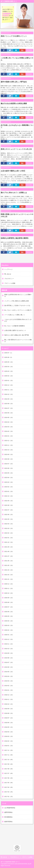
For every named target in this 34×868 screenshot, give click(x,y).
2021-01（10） (9, 579)
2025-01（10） (9, 380)
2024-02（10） (9, 431)
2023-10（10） (9, 450)
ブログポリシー (9, 279)
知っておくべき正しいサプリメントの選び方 (18, 310)
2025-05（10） (9, 362)
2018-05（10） (9, 727)
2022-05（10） (9, 519)
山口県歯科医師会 (10, 808)
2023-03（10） (9, 482)
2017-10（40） (9, 759)
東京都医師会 (8, 817)
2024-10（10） (9, 394)
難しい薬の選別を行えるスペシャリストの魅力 (18, 341)
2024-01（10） (9, 436)
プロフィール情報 (10, 283)
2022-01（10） (9, 538)
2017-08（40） (9, 769)
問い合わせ (8, 274)
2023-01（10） (9, 491)
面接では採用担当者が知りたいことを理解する (18, 295)
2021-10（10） (9, 542)
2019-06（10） (9, 667)
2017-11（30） (9, 755)
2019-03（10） (9, 681)
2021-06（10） (9, 561)
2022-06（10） (9, 514)
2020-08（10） (9, 602)
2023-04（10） (9, 477)
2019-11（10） (9, 644)
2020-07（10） (9, 607)
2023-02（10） (9, 487)
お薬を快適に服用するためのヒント (15, 330)
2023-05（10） (9, 473)
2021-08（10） (9, 551)
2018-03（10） (9, 736)
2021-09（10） (9, 547)
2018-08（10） (9, 713)
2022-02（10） (9, 533)
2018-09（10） (9, 709)
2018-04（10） (9, 732)
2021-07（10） (9, 556)
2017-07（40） (9, 773)
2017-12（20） (9, 750)
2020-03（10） (9, 625)
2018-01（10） (9, 746)
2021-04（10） (9, 570)
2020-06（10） (9, 612)
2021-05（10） (9, 565)
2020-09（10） (9, 598)
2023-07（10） (9, 464)
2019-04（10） (9, 676)
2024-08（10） (9, 404)
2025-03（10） (9, 371)
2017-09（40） (9, 764)
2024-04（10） (9, 422)
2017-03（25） (9, 792)
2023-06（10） (9, 468)
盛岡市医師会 (8, 812)
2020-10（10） (9, 593)
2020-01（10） (9, 635)
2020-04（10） (9, 621)
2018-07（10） (9, 718)
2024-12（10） (9, 385)
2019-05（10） (9, 672)
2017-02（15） (9, 796)
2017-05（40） (9, 783)
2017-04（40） (9, 787)
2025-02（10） (9, 376)
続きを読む (29, 50)
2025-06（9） (9, 357)
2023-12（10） (9, 440)
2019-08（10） (9, 658)
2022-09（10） (9, 501)
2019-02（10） (9, 686)
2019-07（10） (9, 662)
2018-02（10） (9, 741)
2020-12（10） (9, 584)
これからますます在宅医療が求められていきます (18, 320)
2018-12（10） (9, 695)
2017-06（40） (9, 778)
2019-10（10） (9, 649)
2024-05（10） (9, 417)
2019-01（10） (9, 690)
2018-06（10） (9, 723)
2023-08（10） (9, 459)
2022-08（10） (9, 505)
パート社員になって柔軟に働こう (15, 315)
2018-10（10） (9, 704)
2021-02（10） (9, 575)
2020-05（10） (9, 616)
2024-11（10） (9, 390)
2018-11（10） (9, 699)
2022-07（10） (9, 510)
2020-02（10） (9, 630)
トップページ (8, 269)
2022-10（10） (9, 496)
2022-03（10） (9, 528)
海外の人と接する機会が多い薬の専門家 (17, 335)
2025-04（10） (9, 367)
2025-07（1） (9, 353)
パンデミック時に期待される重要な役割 (17, 301)
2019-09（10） (9, 653)
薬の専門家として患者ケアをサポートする (17, 305)
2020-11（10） (9, 588)
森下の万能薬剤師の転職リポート (9, 1)
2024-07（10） (9, 408)
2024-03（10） (9, 427)
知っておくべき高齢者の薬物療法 (15, 326)
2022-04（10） (9, 524)
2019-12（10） (9, 639)
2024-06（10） (9, 413)
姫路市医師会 (8, 822)
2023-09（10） (9, 454)
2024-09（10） (9, 399)
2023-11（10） (9, 445)
